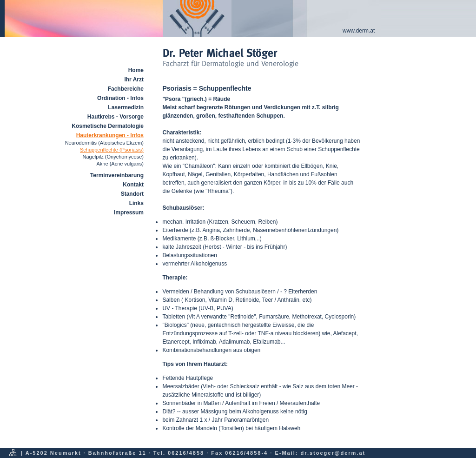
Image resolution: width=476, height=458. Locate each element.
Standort (132, 194)
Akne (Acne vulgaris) (120, 164)
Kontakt (133, 185)
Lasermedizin (126, 107)
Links (136, 203)
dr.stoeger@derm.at (333, 453)
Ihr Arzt (134, 80)
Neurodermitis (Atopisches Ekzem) (104, 143)
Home (136, 70)
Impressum (129, 212)
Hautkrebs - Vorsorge (116, 117)
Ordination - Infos (120, 98)
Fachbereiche (126, 89)
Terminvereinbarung (117, 175)
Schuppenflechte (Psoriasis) (112, 150)
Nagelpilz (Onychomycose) (113, 157)
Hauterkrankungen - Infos (110, 135)
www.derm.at (359, 31)
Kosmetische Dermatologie (108, 126)
